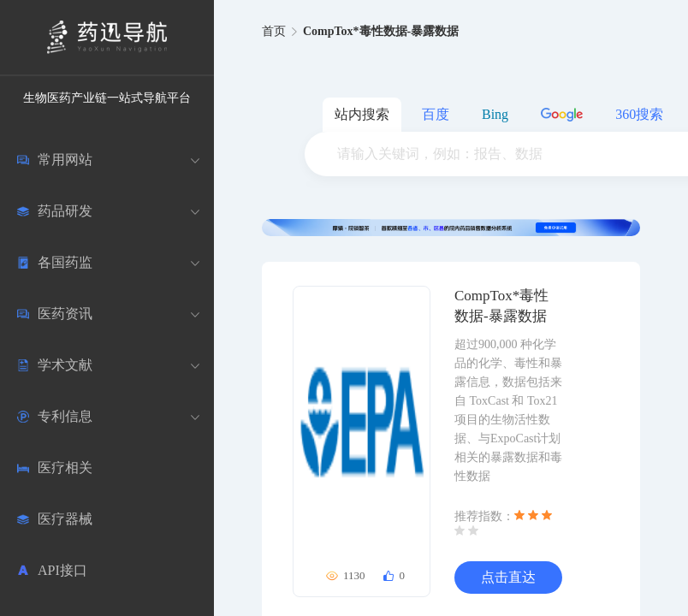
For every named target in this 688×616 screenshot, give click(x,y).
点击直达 (508, 577)
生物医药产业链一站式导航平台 (107, 98)
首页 (274, 31)
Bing (495, 114)
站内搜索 (362, 114)
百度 (436, 114)
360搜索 (639, 114)
